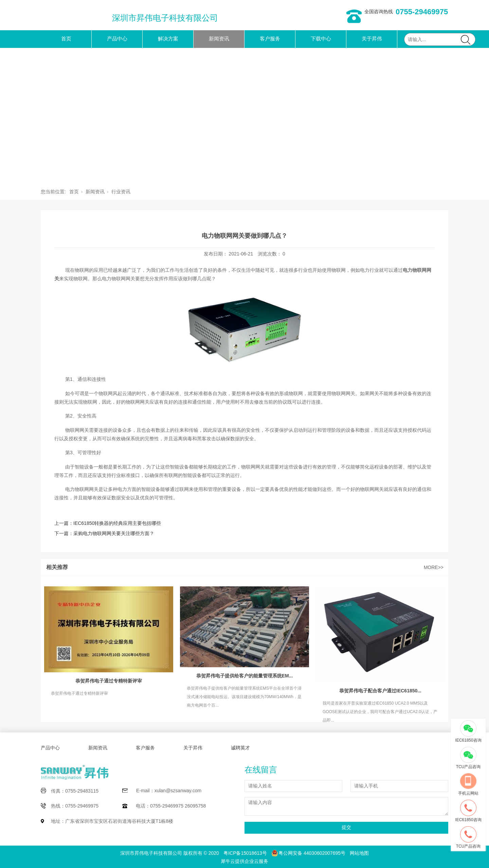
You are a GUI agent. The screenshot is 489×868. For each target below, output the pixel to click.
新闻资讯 (219, 39)
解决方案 (168, 39)
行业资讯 (121, 192)
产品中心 (117, 39)
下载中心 (321, 39)
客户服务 (270, 39)
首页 (66, 39)
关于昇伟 (372, 39)
